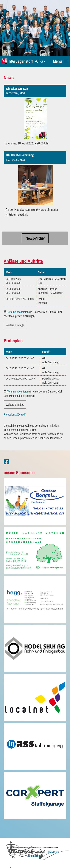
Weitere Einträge (15, 325)
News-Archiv (35, 238)
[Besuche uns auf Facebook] (6, 462)
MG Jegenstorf (21, 61)
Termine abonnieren (18, 312)
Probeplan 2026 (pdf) (15, 414)
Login (40, 61)
